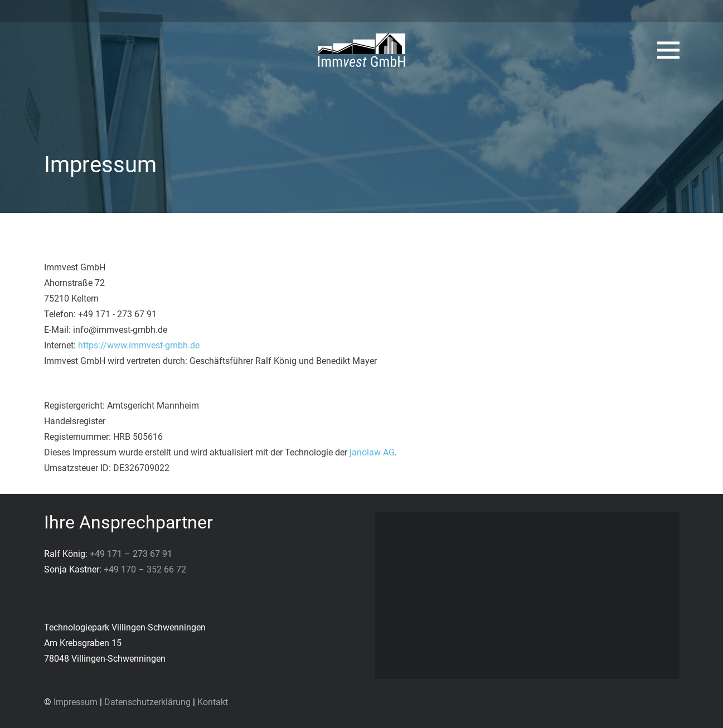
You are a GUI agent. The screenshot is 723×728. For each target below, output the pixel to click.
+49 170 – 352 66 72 (145, 569)
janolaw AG (372, 452)
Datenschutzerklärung (147, 702)
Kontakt (213, 702)
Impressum (76, 702)
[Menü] (668, 50)
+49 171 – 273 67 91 (131, 554)
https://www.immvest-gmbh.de (139, 345)
